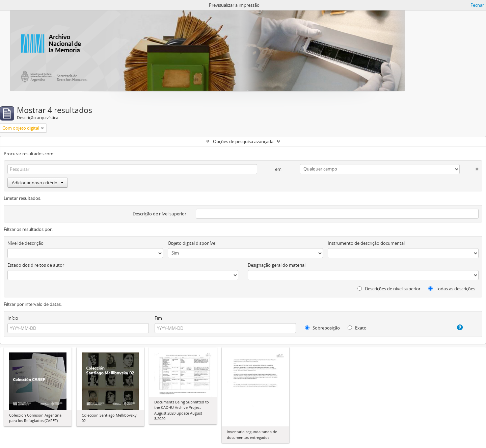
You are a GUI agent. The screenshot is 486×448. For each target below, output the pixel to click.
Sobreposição (322, 328)
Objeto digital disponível (192, 243)
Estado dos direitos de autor (36, 265)
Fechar (477, 5)
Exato (357, 328)
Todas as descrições (452, 289)
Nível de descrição (25, 243)
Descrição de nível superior (159, 214)
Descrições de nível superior (389, 289)
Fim (158, 318)
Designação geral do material (277, 265)
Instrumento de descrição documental (366, 243)
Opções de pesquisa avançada (243, 141)
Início (13, 318)
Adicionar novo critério (38, 183)
